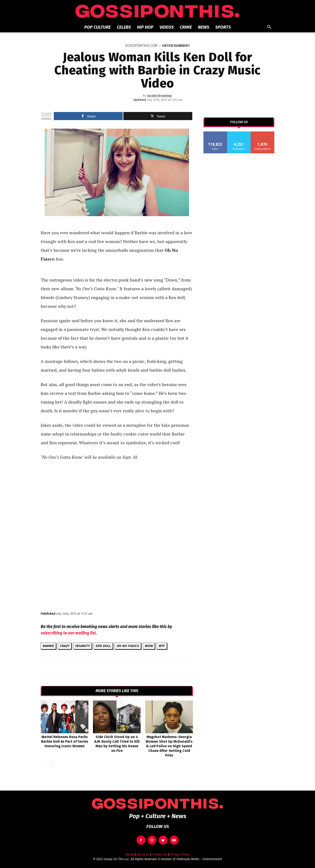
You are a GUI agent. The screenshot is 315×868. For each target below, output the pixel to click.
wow (149, 646)
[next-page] (50, 764)
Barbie (48, 646)
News (204, 27)
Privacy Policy (180, 855)
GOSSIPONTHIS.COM (141, 46)
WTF (162, 646)
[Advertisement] (117, 574)
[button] (269, 27)
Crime (186, 27)
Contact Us (160, 855)
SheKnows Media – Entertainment (199, 859)
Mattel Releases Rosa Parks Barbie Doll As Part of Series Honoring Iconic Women (65, 741)
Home (129, 855)
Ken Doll (103, 646)
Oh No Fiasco (128, 646)
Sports (223, 27)
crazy (65, 646)
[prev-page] (43, 764)
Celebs (124, 27)
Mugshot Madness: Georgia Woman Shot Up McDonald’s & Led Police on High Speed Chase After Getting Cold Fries (169, 746)
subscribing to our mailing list (68, 633)
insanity (83, 646)
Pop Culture (97, 27)
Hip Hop (145, 27)
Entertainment (176, 46)
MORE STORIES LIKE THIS (117, 691)
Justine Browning (159, 96)
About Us (143, 855)
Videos (167, 27)
